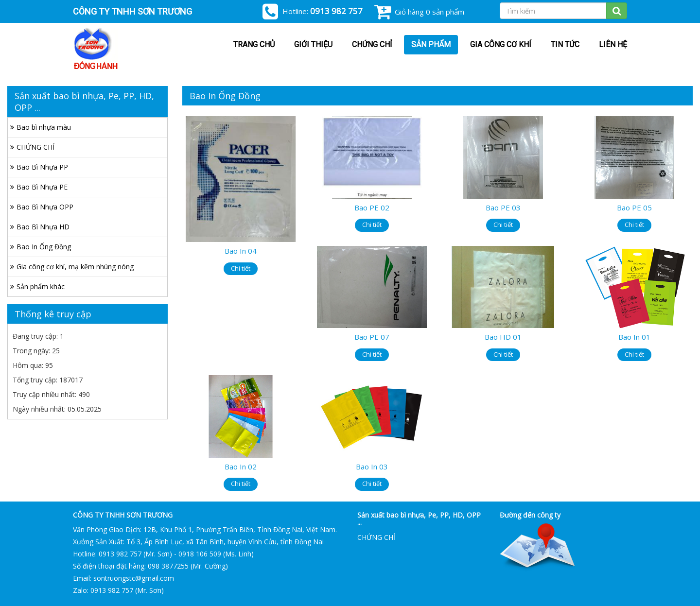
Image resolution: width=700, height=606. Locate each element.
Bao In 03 (372, 467)
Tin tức (565, 44)
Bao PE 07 (372, 337)
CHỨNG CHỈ (372, 44)
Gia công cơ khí (501, 44)
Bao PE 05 (634, 208)
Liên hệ (613, 44)
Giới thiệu (313, 44)
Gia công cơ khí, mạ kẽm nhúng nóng (75, 267)
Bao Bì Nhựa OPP (45, 207)
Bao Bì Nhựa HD (43, 227)
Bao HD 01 (503, 337)
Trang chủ (254, 44)
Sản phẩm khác (41, 286)
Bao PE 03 (503, 208)
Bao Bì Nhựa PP (42, 167)
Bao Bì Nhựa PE (42, 187)
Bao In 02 (241, 467)
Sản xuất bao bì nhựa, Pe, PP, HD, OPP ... (419, 519)
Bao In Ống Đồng (44, 247)
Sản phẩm (431, 44)
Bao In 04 (241, 251)
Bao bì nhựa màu (44, 127)
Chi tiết (241, 268)
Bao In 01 (634, 337)
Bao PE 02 (372, 208)
